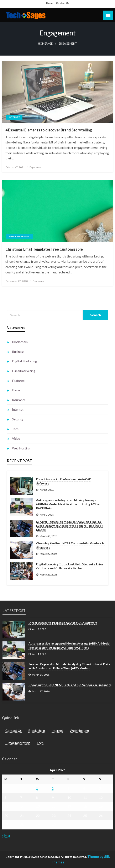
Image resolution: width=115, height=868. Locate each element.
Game (16, 390)
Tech (15, 429)
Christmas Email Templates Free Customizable (44, 249)
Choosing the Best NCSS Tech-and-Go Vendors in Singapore (70, 545)
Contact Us (62, 3)
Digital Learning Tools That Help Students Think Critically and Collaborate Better (70, 566)
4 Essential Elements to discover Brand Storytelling (49, 130)
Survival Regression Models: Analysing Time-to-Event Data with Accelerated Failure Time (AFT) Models (69, 526)
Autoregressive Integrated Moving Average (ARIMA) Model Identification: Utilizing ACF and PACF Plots (69, 504)
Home (50, 3)
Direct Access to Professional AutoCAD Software (64, 481)
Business (18, 352)
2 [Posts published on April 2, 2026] (53, 788)
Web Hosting (21, 448)
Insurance (19, 400)
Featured (18, 381)
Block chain (20, 342)
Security (18, 419)
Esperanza (35, 167)
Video (16, 438)
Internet (14, 117)
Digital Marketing (25, 361)
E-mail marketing (20, 236)
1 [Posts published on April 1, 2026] (37, 788)
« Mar (6, 835)
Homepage (45, 44)
